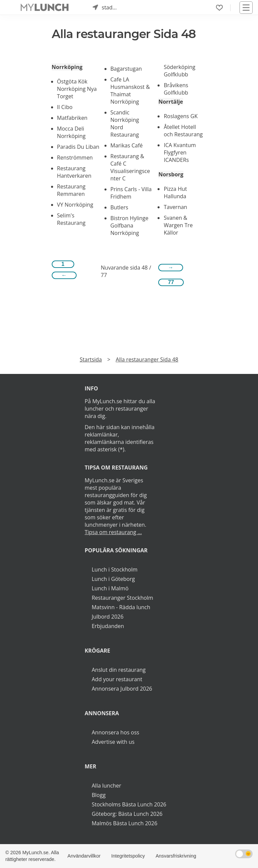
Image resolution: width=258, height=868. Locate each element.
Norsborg (171, 174)
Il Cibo (65, 107)
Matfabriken (72, 118)
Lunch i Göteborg (113, 579)
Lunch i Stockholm (115, 569)
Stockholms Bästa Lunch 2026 (129, 804)
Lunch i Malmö (110, 588)
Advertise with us (113, 742)
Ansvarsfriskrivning (176, 856)
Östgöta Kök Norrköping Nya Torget (77, 89)
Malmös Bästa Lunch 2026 (124, 823)
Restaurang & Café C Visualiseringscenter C (130, 167)
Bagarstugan (126, 69)
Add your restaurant (117, 679)
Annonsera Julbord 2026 (122, 689)
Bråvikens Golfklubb (176, 89)
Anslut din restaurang (119, 670)
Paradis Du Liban (78, 147)
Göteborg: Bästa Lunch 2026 (127, 814)
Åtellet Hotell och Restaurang (183, 131)
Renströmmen (75, 158)
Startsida (91, 359)
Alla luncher (106, 786)
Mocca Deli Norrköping (71, 132)
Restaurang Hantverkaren (74, 172)
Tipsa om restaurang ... (113, 532)
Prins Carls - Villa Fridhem (131, 193)
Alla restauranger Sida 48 (147, 359)
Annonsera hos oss (115, 732)
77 (171, 282)
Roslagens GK (181, 116)
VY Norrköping (75, 205)
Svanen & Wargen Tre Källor (178, 225)
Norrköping (67, 67)
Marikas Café (127, 145)
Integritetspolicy (128, 856)
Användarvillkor (84, 856)
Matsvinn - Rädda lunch (121, 607)
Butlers (119, 207)
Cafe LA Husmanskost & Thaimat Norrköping (130, 91)
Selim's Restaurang (71, 219)
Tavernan (175, 207)
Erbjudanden (108, 626)
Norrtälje (170, 102)
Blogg (99, 795)
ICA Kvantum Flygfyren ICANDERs (180, 152)
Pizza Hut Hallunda (175, 193)
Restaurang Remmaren (71, 190)
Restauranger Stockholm (122, 598)
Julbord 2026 (108, 617)
